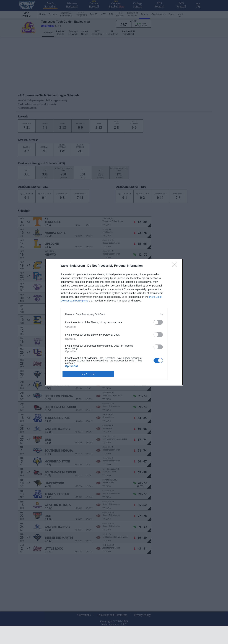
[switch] (158, 322)
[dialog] (114, 322)
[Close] (176, 266)
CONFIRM (88, 374)
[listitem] (114, 314)
